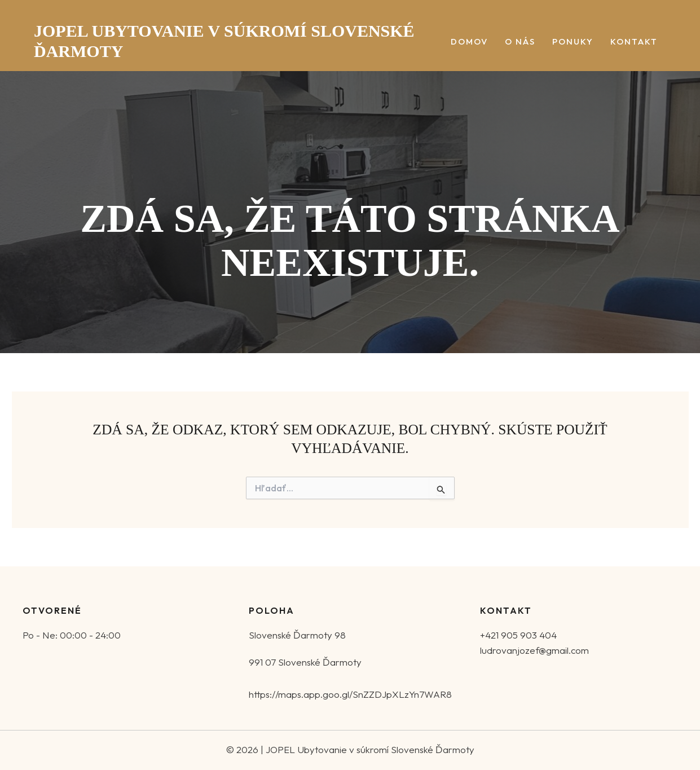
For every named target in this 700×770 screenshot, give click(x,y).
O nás (520, 42)
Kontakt (634, 42)
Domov (469, 42)
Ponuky (573, 42)
